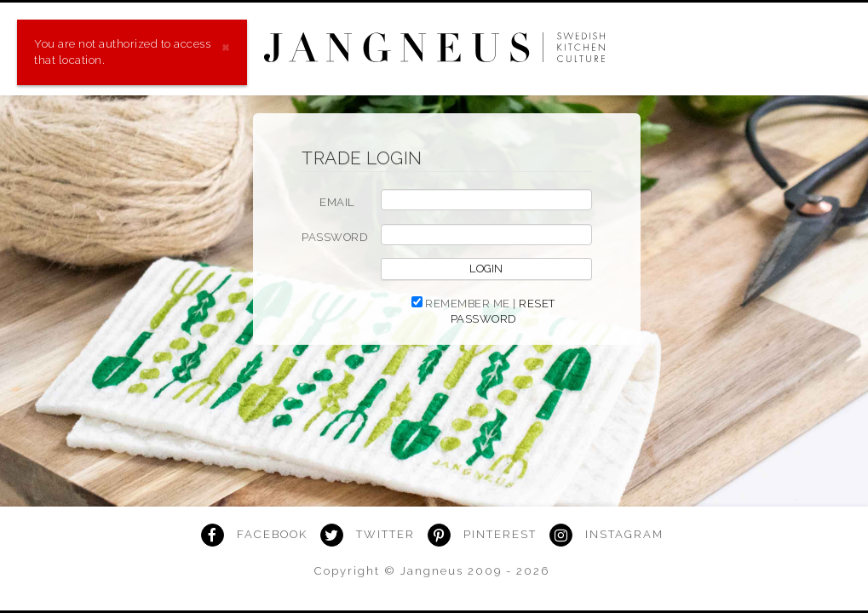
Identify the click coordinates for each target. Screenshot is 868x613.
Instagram (624, 534)
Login (486, 269)
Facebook (272, 534)
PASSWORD (334, 237)
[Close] (226, 46)
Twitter (385, 534)
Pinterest (500, 534)
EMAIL (337, 202)
